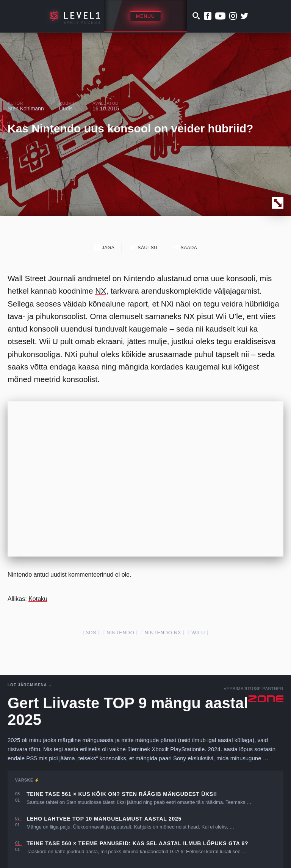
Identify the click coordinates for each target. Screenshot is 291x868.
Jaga (104, 248)
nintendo (120, 633)
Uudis (66, 108)
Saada (185, 248)
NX (101, 291)
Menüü (145, 16)
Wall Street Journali (42, 278)
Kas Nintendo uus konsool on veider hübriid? (130, 128)
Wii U (198, 633)
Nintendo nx (163, 633)
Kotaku (38, 599)
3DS (91, 633)
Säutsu (143, 248)
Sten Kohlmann (26, 108)
